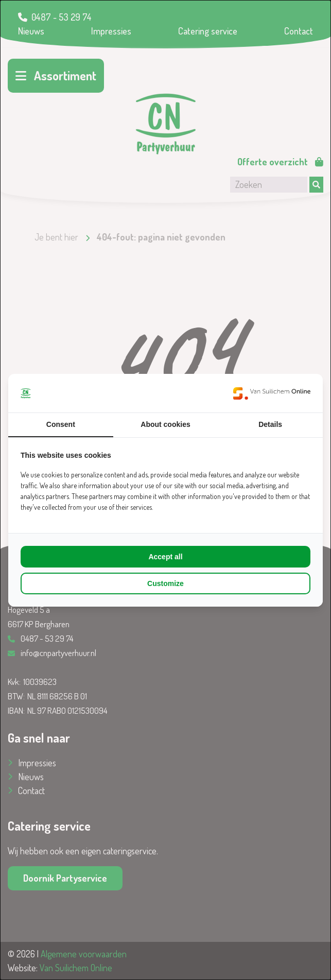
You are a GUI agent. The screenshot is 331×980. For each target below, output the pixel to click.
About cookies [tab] (165, 424)
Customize (165, 583)
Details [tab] (270, 424)
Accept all (165, 557)
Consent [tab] (61, 424)
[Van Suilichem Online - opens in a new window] (272, 393)
